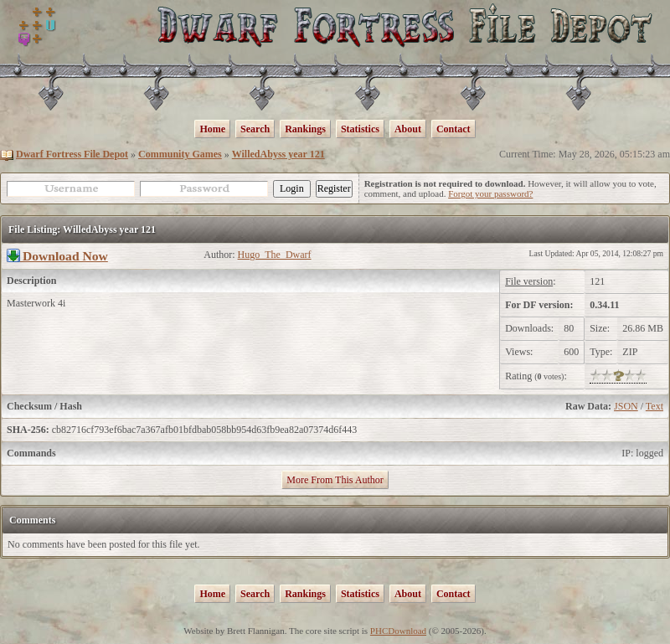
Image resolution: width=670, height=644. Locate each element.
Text (655, 406)
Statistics (360, 129)
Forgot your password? (490, 193)
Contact (454, 129)
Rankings (305, 129)
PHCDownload (398, 631)
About (408, 129)
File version (529, 281)
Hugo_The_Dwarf (275, 255)
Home (212, 129)
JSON (626, 406)
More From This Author (335, 480)
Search (255, 129)
